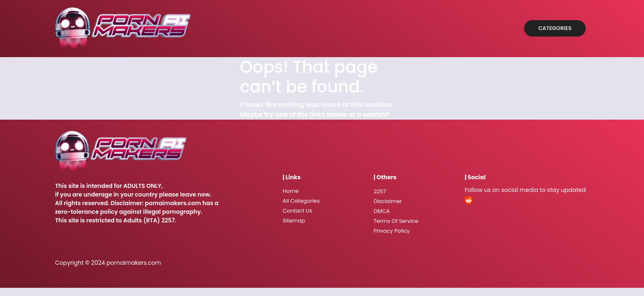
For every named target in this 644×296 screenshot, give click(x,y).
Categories (555, 28)
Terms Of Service (396, 221)
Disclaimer (388, 201)
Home (291, 191)
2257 (380, 191)
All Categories (301, 201)
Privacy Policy (392, 231)
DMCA (382, 211)
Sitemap (294, 221)
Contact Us (297, 211)
